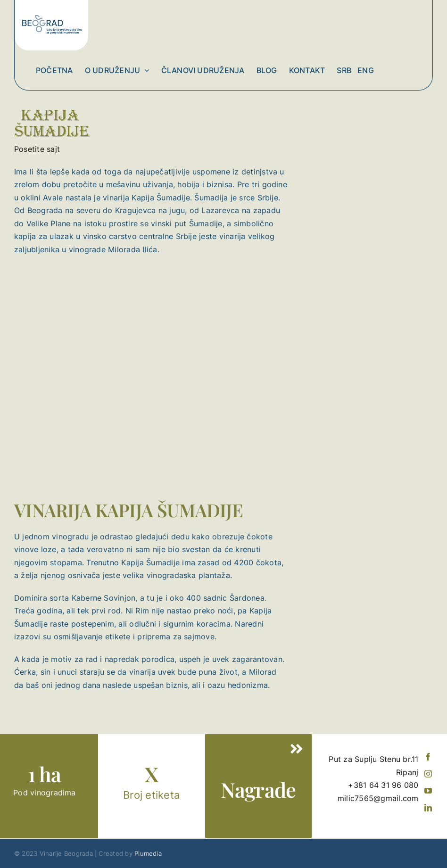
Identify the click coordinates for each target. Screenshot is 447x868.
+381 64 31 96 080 (383, 785)
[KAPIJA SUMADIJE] (53, 94)
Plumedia (148, 853)
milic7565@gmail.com (378, 798)
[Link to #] (297, 749)
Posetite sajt (37, 149)
